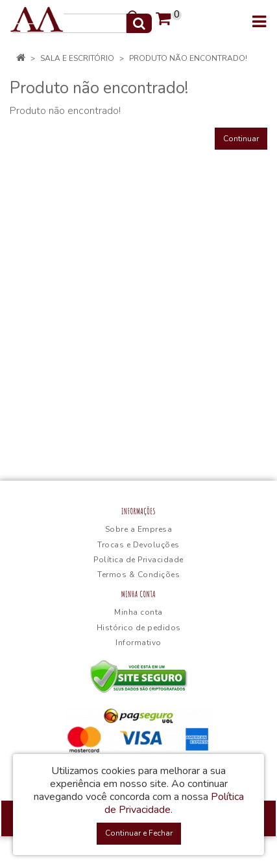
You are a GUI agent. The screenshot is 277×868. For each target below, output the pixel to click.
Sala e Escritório (77, 58)
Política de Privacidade (138, 560)
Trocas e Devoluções (138, 545)
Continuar (241, 139)
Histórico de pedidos (139, 628)
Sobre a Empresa (139, 529)
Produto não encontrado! (188, 58)
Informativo (138, 643)
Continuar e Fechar (139, 833)
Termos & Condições (138, 575)
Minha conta (138, 612)
